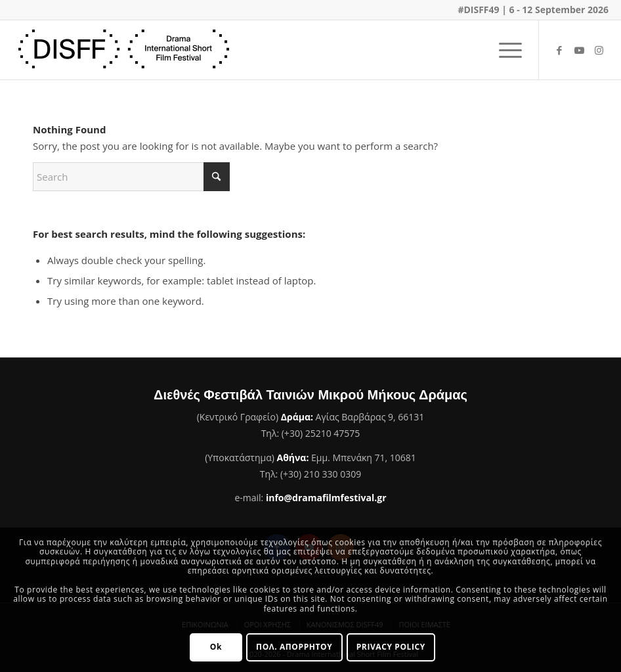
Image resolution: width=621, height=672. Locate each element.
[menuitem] (504, 50)
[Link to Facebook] (559, 50)
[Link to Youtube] (579, 50)
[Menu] (504, 50)
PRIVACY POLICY (391, 647)
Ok (216, 647)
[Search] (131, 177)
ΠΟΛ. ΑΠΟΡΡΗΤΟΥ (294, 647)
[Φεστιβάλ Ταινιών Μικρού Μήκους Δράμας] (124, 50)
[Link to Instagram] (599, 50)
